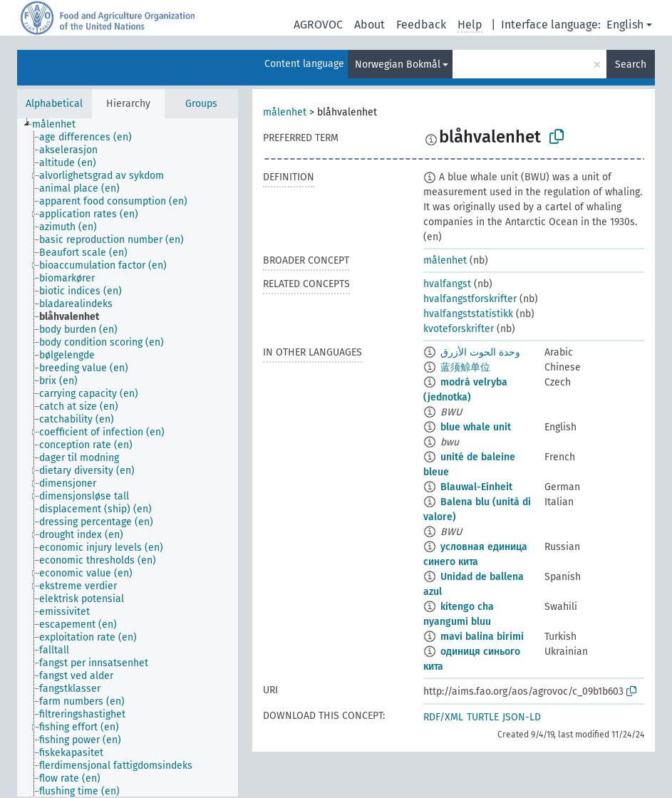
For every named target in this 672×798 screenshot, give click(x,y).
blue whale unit (476, 427)
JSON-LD (522, 717)
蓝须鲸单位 (465, 367)
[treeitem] (60, 125)
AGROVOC (318, 25)
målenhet (285, 112)
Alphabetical (54, 104)
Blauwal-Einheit (476, 487)
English (625, 25)
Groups (201, 104)
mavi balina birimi (482, 637)
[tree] (128, 457)
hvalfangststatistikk (468, 314)
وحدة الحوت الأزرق (480, 352)
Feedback (421, 25)
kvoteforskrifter (459, 329)
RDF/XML (443, 717)
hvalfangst (447, 284)
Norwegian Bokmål (398, 64)
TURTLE (483, 717)
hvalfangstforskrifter (470, 299)
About (369, 25)
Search (631, 64)
